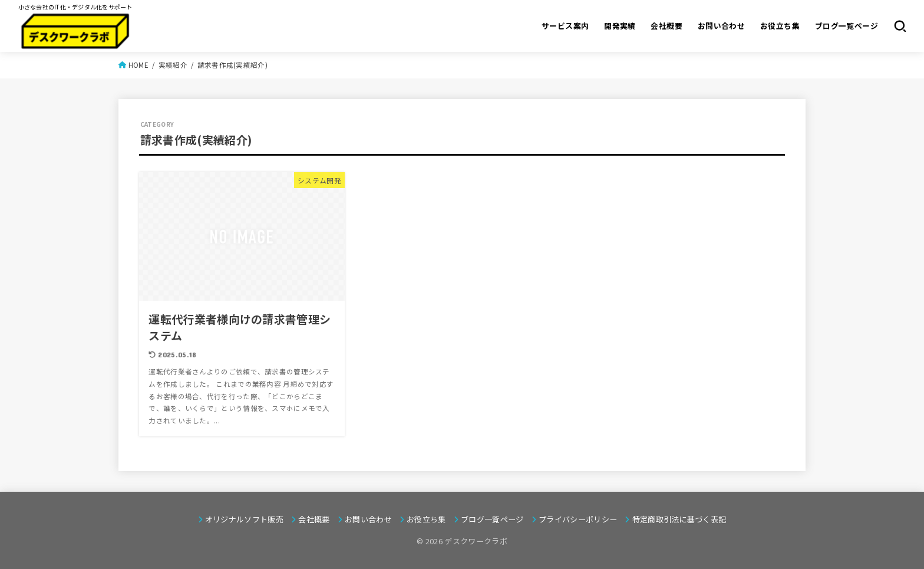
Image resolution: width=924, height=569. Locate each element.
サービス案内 (565, 26)
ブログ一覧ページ (847, 26)
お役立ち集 (780, 26)
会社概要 (666, 26)
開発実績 (620, 26)
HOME (138, 65)
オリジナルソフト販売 (244, 519)
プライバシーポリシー (578, 519)
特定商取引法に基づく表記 (679, 519)
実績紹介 (173, 65)
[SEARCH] (900, 26)
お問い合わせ (721, 26)
